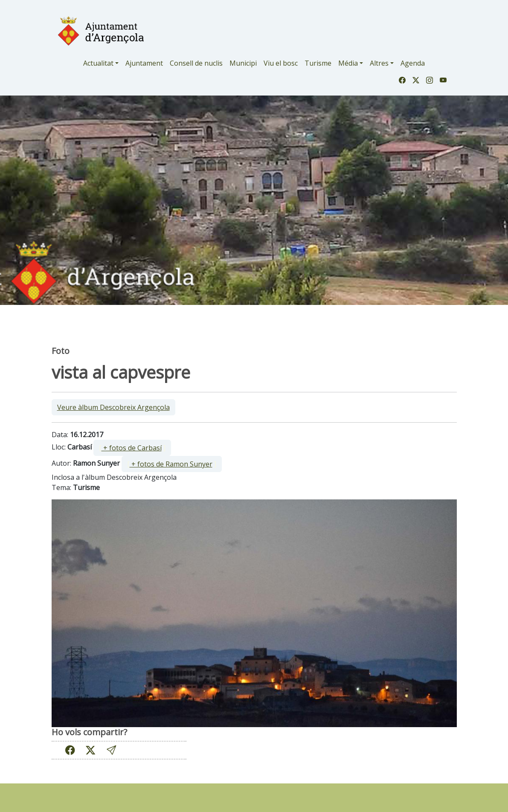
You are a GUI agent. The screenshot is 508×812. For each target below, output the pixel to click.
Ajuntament (144, 63)
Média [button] (348, 63)
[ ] (132, 448)
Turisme (318, 63)
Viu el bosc (281, 63)
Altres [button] (379, 63)
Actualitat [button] (98, 63)
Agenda (413, 63)
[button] (111, 750)
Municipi (243, 63)
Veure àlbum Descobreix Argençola (113, 407)
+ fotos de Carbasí (132, 448)
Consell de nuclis (196, 63)
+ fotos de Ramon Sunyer (171, 464)
